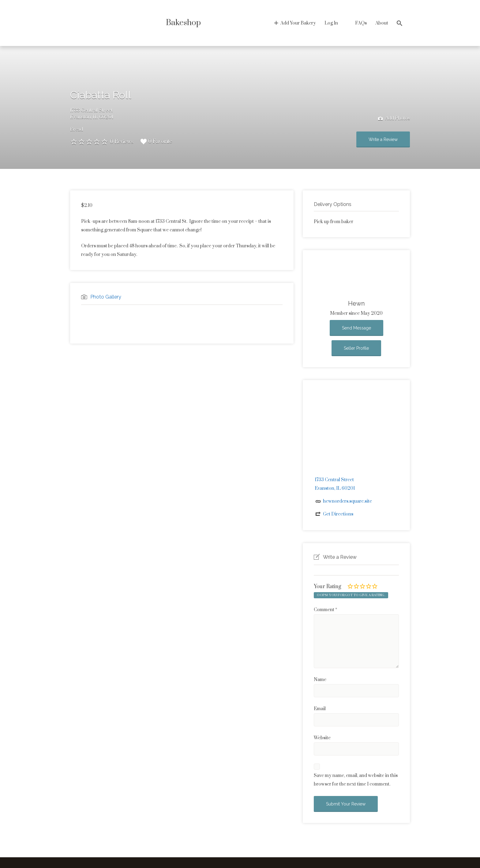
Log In (331, 23)
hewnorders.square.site (347, 501)
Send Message (356, 328)
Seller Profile (356, 348)
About (382, 23)
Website (322, 738)
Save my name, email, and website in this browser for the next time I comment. (356, 780)
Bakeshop (183, 23)
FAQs (361, 23)
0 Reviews (122, 142)
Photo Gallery (106, 297)
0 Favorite (156, 142)
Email (320, 709)
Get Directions (338, 514)
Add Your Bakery (298, 23)
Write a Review (383, 139)
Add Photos (394, 119)
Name (320, 680)
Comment (325, 610)
